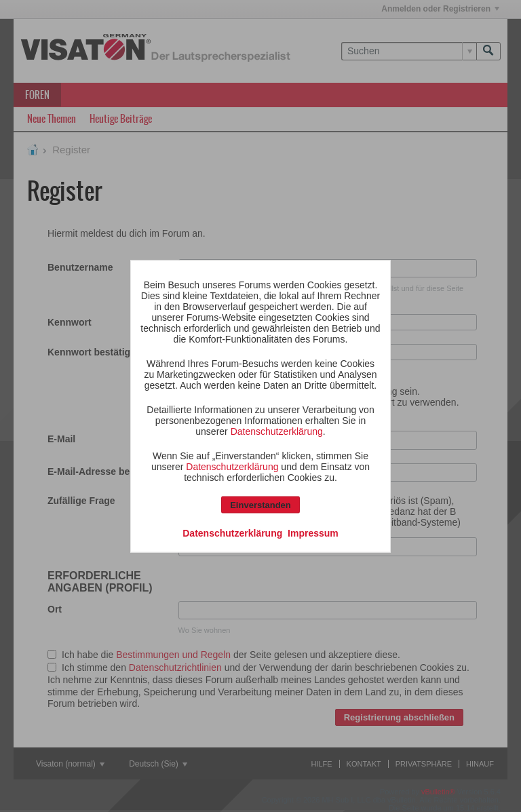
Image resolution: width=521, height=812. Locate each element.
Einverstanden (260, 504)
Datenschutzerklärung (277, 431)
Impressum (313, 533)
